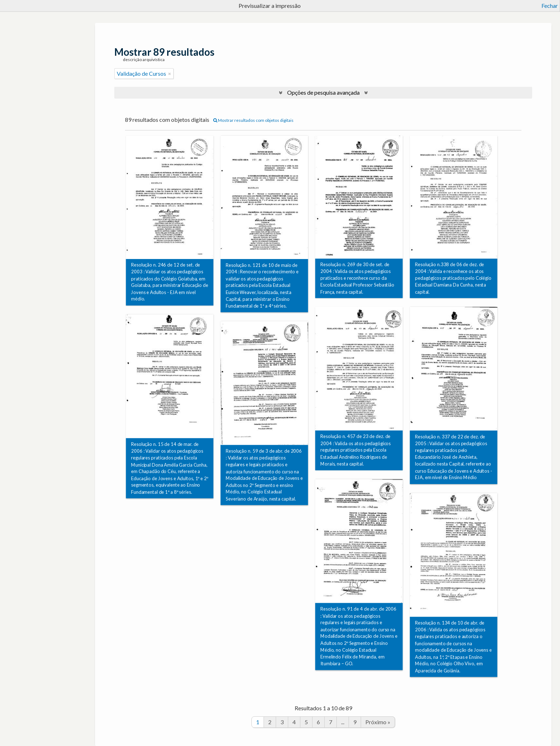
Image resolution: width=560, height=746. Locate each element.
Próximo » (378, 722)
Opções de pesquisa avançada (323, 92)
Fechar (550, 6)
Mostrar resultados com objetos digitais (253, 120)
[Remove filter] (170, 74)
